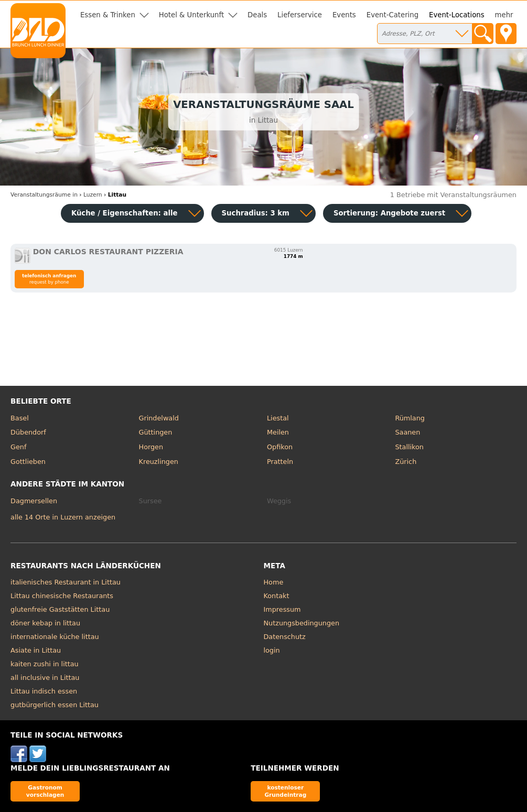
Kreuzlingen (159, 462)
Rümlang (410, 418)
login (272, 650)
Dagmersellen (34, 501)
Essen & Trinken (108, 15)
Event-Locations (457, 15)
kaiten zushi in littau (45, 664)
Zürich (406, 462)
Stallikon (409, 447)
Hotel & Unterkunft (191, 15)
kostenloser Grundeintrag (285, 791)
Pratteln (280, 462)
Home (274, 582)
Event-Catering (392, 15)
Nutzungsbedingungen (302, 623)
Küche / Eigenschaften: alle (125, 213)
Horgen (151, 447)
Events (344, 15)
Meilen (278, 432)
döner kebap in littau (45, 623)
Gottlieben (28, 462)
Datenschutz (285, 637)
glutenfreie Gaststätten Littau (60, 609)
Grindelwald (159, 418)
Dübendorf (28, 432)
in (44, 195)
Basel (20, 418)
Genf (18, 447)
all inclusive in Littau (45, 678)
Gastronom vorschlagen (45, 791)
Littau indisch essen (44, 691)
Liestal (278, 418)
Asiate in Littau (36, 650)
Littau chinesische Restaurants (62, 596)
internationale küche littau (55, 637)
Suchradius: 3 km (256, 213)
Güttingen (156, 432)
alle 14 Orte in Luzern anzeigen (63, 517)
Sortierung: (389, 213)
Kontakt (277, 596)
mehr (504, 15)
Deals (257, 15)
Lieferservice (300, 15)
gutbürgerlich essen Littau (55, 705)
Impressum (282, 609)
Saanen (407, 432)
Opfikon (280, 447)
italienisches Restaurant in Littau (66, 582)
